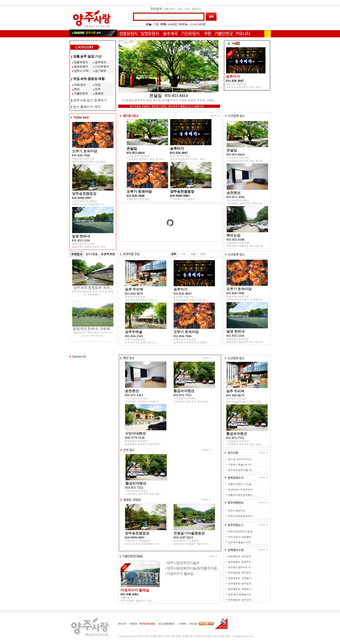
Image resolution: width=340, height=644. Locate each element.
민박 (187, 9)
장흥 (193, 254)
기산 (183, 254)
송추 (174, 254)
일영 (203, 254)
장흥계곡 (196, 9)
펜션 (180, 9)
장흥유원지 (169, 9)
